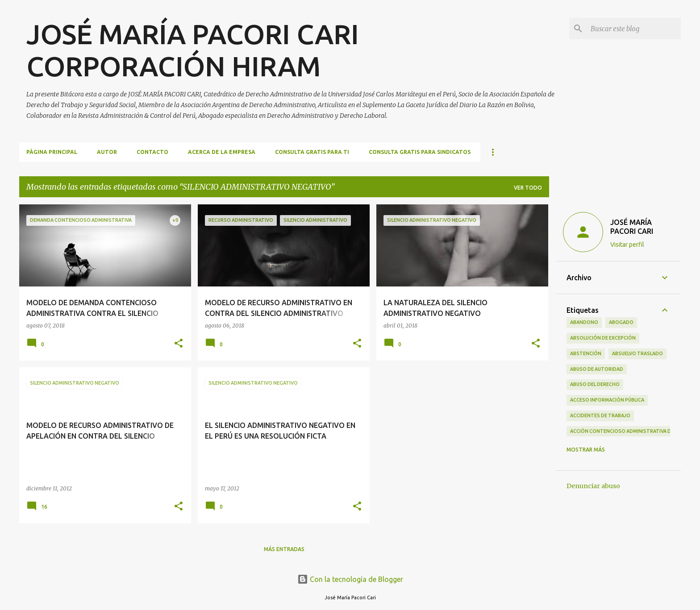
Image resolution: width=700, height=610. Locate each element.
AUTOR (107, 152)
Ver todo (528, 188)
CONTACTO (152, 152)
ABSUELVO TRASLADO (637, 353)
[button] (179, 344)
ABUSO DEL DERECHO (595, 384)
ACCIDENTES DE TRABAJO (600, 415)
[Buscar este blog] (634, 29)
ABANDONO (584, 322)
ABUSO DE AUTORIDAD (597, 369)
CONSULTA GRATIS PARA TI (312, 152)
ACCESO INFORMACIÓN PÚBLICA (607, 400)
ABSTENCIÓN (586, 353)
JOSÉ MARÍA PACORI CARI (632, 227)
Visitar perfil (627, 245)
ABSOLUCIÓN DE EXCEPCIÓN (603, 338)
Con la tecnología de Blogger (350, 579)
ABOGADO (621, 322)
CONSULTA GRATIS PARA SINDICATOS (420, 152)
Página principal (52, 152)
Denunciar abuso (593, 486)
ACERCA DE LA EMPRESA (222, 152)
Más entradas (284, 549)
